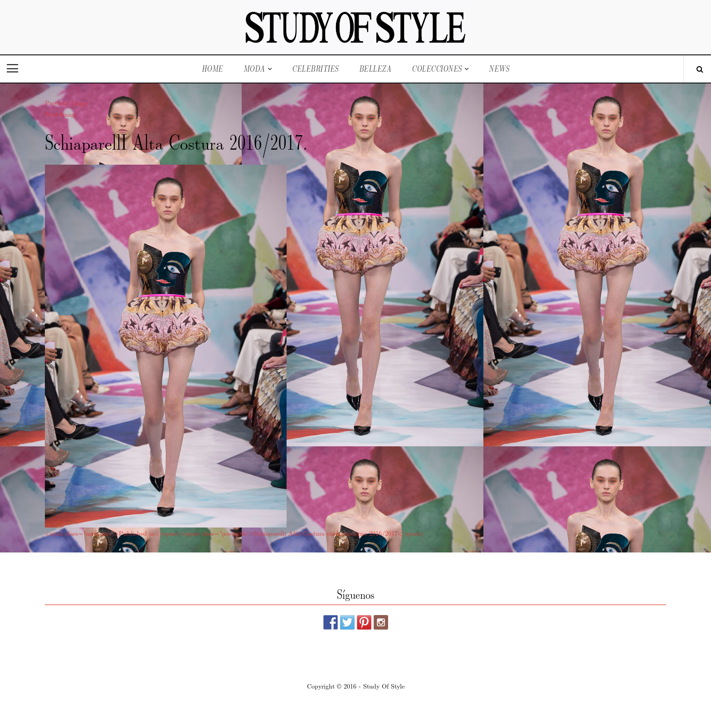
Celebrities (315, 69)
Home (212, 69)
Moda (254, 69)
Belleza (375, 69)
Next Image (61, 114)
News (499, 69)
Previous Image (66, 103)
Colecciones (437, 69)
